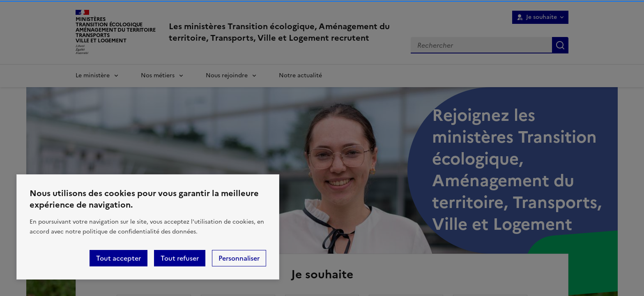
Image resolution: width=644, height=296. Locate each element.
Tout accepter (118, 258)
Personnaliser (239, 258)
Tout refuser (180, 258)
